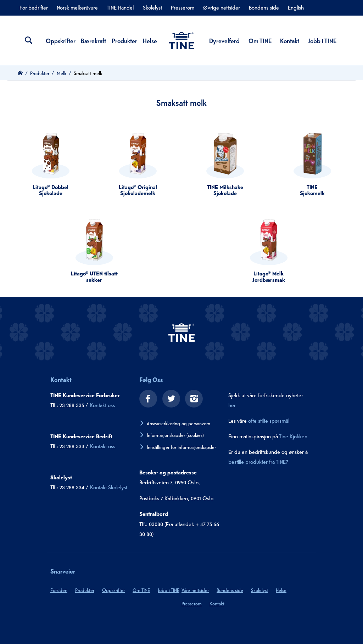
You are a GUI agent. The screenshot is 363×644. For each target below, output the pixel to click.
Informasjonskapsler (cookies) (175, 435)
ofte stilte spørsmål (269, 420)
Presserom (183, 7)
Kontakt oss (102, 405)
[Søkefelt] (29, 40)
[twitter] (169, 399)
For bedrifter (34, 7)
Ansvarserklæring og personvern (178, 423)
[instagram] (192, 399)
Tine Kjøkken (293, 436)
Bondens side (264, 7)
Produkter (124, 40)
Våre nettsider (195, 590)
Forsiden (59, 590)
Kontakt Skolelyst (109, 487)
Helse (150, 40)
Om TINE (260, 40)
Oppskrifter (61, 40)
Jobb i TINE (322, 40)
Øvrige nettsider (222, 7)
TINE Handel (120, 7)
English (296, 7)
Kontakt (290, 40)
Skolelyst (152, 7)
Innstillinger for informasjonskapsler (181, 447)
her (232, 405)
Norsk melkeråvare (77, 7)
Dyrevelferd (224, 40)
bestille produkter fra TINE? (258, 461)
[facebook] (146, 399)
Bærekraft (93, 40)
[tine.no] (181, 332)
